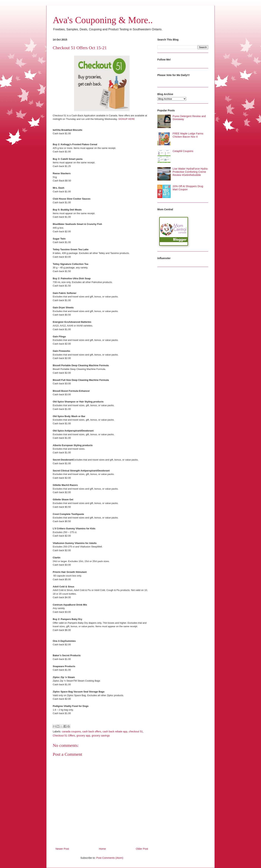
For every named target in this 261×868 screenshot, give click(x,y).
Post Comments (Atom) (110, 858)
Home (102, 849)
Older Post (142, 849)
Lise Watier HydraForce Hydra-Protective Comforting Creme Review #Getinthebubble (190, 172)
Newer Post (62, 849)
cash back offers (92, 732)
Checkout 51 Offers (64, 736)
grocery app (83, 736)
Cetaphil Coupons (183, 151)
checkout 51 (136, 732)
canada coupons (71, 732)
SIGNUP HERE (127, 119)
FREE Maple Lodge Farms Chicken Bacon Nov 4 (188, 135)
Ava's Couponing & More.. (103, 20)
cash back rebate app (115, 732)
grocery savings (101, 736)
